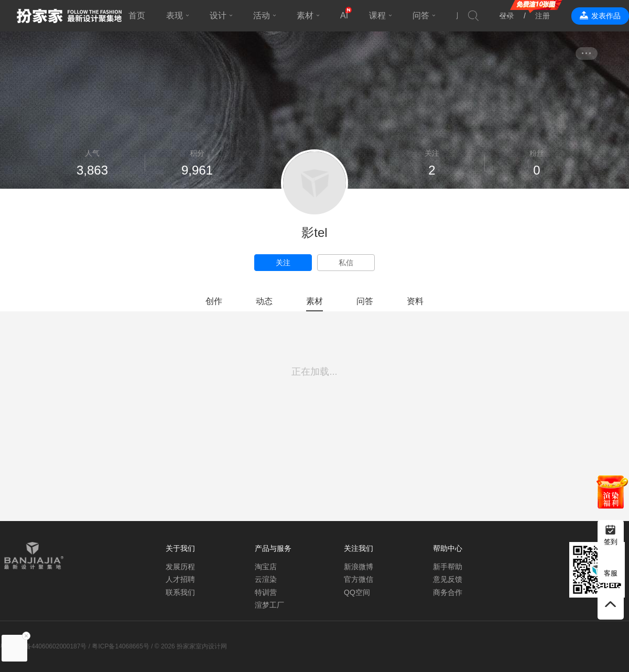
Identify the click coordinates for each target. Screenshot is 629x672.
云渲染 (266, 579)
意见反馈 (448, 579)
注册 (543, 16)
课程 (377, 15)
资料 (415, 301)
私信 (346, 263)
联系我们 (180, 592)
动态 (264, 301)
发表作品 (606, 16)
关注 (283, 263)
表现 (175, 15)
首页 (137, 15)
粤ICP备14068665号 (120, 646)
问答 (421, 15)
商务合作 (448, 592)
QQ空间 (357, 592)
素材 (305, 15)
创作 (214, 301)
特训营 (266, 592)
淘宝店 (266, 567)
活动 (262, 15)
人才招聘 (180, 579)
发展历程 (180, 567)
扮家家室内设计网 (69, 16)
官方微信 (359, 579)
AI (344, 15)
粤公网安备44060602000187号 (43, 646)
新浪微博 (359, 567)
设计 (218, 15)
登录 (507, 16)
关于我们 (180, 548)
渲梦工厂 (269, 605)
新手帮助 (448, 567)
